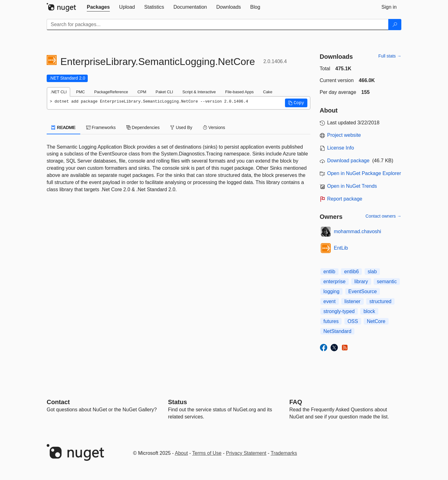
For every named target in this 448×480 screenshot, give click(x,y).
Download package (348, 161)
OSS (353, 321)
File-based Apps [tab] (240, 92)
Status (177, 402)
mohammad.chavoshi (357, 231)
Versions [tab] (214, 127)
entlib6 (351, 272)
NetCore (376, 321)
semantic (387, 282)
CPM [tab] (142, 92)
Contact (58, 402)
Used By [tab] (181, 127)
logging (332, 291)
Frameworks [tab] (101, 127)
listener (352, 301)
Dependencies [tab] (143, 127)
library (361, 282)
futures (331, 321)
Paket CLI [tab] (164, 92)
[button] (296, 103)
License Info (341, 148)
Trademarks (284, 453)
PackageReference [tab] (111, 92)
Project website (344, 135)
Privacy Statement (246, 453)
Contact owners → (383, 216)
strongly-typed (339, 311)
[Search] (395, 25)
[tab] (98, 7)
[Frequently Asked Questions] (296, 402)
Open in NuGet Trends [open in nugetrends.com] (352, 186)
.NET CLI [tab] (58, 92)
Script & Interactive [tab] (199, 92)
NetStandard (338, 331)
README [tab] (63, 127)
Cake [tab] (268, 92)
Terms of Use (207, 453)
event (330, 301)
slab (372, 272)
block (369, 311)
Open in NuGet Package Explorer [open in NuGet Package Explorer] (364, 173)
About (181, 453)
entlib (329, 272)
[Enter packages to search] (218, 25)
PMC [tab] (80, 92)
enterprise (335, 282)
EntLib (341, 248)
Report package (345, 199)
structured (380, 301)
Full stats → (390, 56)
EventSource (363, 291)
